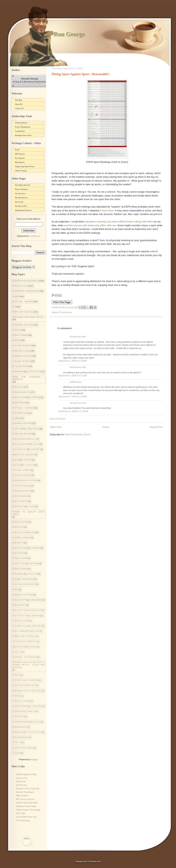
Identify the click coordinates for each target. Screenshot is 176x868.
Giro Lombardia (21, 631)
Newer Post (156, 427)
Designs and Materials (26, 281)
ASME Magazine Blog (26, 774)
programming (20, 737)
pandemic (37, 600)
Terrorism (28, 579)
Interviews (19, 403)
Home (106, 427)
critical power (21, 701)
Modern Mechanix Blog (27, 803)
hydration (18, 716)
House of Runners (22, 189)
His (14, 636)
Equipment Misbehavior (26, 291)
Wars (15, 691)
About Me (19, 104)
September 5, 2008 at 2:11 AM (73, 376)
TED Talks (21, 813)
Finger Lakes (20, 558)
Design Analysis (22, 392)
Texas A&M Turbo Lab (26, 817)
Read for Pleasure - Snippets (29, 378)
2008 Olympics (20, 501)
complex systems (23, 595)
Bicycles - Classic (23, 408)
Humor (16, 296)
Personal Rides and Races (28, 317)
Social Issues (20, 522)
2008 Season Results (24, 439)
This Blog (18, 100)
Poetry (17, 150)
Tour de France (22, 486)
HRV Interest (20, 154)
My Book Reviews (22, 198)
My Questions (20, 366)
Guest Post (19, 564)
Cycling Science (22, 475)
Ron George (69, 34)
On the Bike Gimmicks (24, 641)
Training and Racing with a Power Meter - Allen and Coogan (29, 665)
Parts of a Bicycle (23, 312)
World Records (32, 691)
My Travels (19, 202)
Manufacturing (21, 351)
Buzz (37, 444)
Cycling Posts (20, 131)
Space (33, 647)
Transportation (22, 491)
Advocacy (18, 387)
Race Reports (20, 158)
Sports (28, 460)
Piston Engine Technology (28, 810)
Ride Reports (20, 162)
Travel (16, 675)
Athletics (35, 372)
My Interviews (20, 193)
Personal (18, 574)
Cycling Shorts (22, 361)
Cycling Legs (20, 626)
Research (18, 372)
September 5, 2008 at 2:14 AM (73, 397)
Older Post (56, 427)
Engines (37, 626)
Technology (20, 449)
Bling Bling (19, 397)
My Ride (35, 564)
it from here (106, 211)
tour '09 (17, 742)
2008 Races (33, 429)
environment (20, 496)
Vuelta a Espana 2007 (24, 584)
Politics (33, 574)
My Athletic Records (22, 185)
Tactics (17, 465)
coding (16, 696)
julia (37, 722)
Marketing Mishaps (24, 455)
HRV (37, 631)
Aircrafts (18, 543)
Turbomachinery (21, 123)
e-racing (37, 706)
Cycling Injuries (22, 346)
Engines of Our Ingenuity (28, 789)
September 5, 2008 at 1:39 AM (73, 361)
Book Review (20, 548)
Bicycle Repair (21, 444)
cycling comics (21, 470)
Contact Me (19, 108)
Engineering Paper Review (25, 166)
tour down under (23, 748)
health (31, 711)
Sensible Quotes (22, 423)
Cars (32, 506)
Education (18, 553)
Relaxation (19, 647)
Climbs (16, 418)
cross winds (20, 706)
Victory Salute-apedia (25, 680)
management (20, 727)
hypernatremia (21, 722)
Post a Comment (58, 419)
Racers (17, 340)
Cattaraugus (20, 413)
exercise (18, 711)
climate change (22, 538)
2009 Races (18, 506)
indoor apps (20, 600)
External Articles (23, 325)
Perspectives (66, 312)
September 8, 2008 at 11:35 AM (73, 411)
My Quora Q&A (21, 206)
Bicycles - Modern (23, 302)
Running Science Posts (23, 135)
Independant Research (23, 210)
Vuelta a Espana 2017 (24, 685)
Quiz (15, 579)
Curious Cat (22, 778)
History (17, 330)
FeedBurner (35, 236)
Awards (36, 616)
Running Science (22, 356)
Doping (35, 397)
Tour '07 (17, 429)
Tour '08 (30, 465)
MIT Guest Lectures (25, 799)
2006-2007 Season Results (27, 610)
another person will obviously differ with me (90, 225)
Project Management (23, 127)
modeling (18, 732)
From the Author (22, 434)
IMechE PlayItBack (25, 792)
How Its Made (20, 335)
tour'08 (17, 753)
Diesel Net (21, 781)
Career (36, 548)
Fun (14, 307)
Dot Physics (22, 785)
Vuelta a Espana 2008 (24, 532)
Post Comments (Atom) (78, 434)
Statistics (18, 527)
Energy (36, 449)
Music (16, 460)
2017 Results (20, 616)
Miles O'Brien (22, 796)
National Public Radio (26, 806)
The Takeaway (23, 820)
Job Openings (28, 636)
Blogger (34, 759)
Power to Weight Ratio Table (29, 513)
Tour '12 (17, 652)
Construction (21, 621)
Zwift (15, 590)
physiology (35, 732)
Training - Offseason (25, 657)
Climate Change (21, 171)
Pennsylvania (20, 569)
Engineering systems (25, 480)
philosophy (19, 605)
